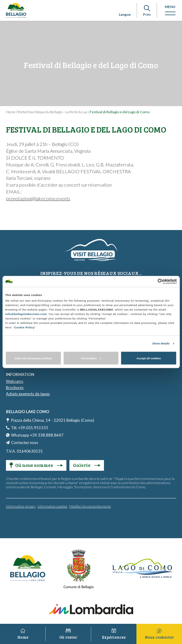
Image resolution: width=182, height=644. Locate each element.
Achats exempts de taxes (28, 394)
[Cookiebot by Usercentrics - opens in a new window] (151, 281)
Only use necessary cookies (33, 358)
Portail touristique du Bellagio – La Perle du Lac (53, 112)
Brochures (15, 388)
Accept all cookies (149, 358)
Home (11, 112)
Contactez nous (25, 443)
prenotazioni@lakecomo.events (38, 198)
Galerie (87, 465)
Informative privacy (21, 506)
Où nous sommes (36, 465)
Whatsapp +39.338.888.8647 (37, 435)
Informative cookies (52, 506)
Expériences (114, 637)
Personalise (91, 358)
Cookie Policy (24, 327)
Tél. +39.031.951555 (30, 428)
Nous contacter (159, 637)
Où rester (68, 637)
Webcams (15, 381)
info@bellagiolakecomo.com (26, 314)
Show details (161, 344)
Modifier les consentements (90, 506)
